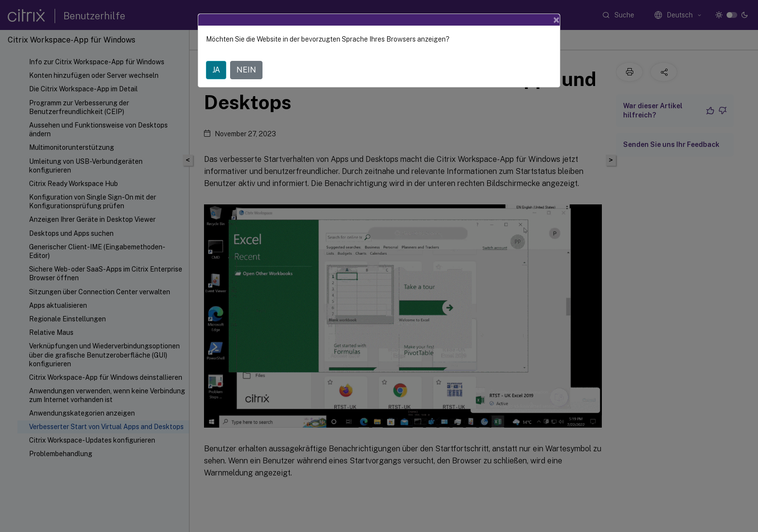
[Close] (556, 20)
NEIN (246, 70)
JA (216, 70)
